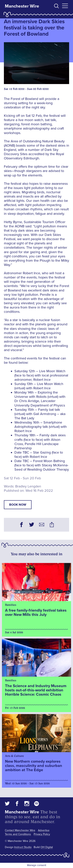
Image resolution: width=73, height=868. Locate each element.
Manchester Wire (22, 6)
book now (18, 505)
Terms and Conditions (18, 834)
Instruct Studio (23, 847)
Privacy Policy (42, 834)
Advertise (44, 830)
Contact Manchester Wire (20, 830)
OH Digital (47, 847)
